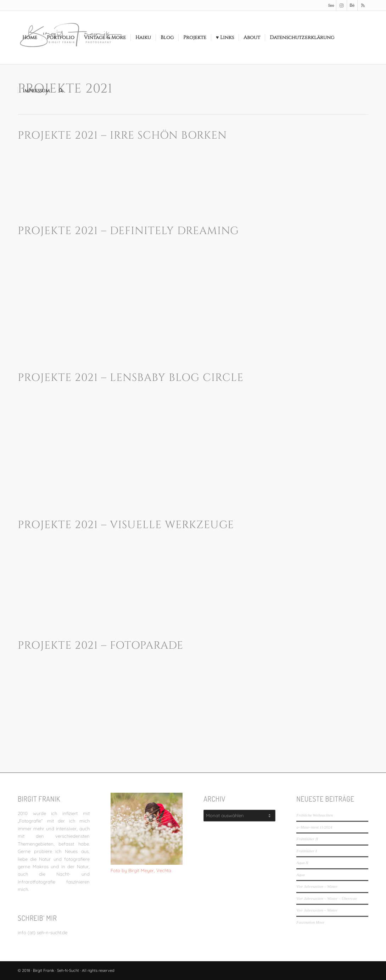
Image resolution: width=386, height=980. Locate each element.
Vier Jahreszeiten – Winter (317, 886)
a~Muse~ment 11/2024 (314, 827)
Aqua (300, 875)
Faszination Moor (310, 922)
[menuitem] (30, 38)
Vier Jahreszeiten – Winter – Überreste (327, 898)
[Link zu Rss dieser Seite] (363, 5)
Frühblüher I (306, 851)
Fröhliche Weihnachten (315, 815)
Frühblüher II (307, 839)
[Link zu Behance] (352, 5)
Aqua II (302, 863)
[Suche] (61, 91)
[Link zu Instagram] (342, 5)
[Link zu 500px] (331, 5)
